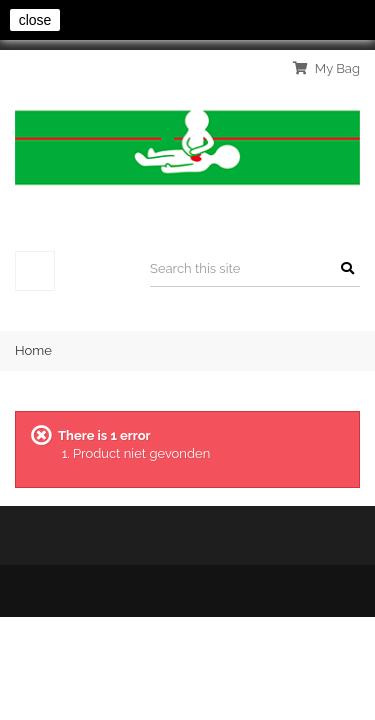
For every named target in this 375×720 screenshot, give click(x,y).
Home (33, 350)
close (35, 20)
